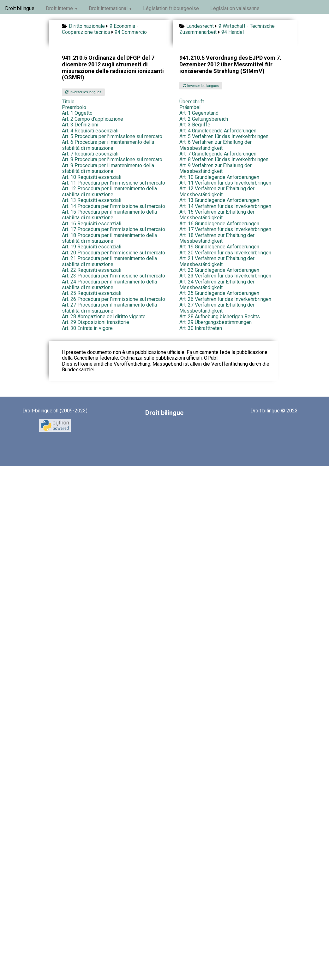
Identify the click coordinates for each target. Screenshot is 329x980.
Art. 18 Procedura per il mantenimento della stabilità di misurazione (109, 238)
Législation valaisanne (235, 8)
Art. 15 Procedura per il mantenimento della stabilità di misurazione (109, 215)
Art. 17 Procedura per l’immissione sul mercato (114, 229)
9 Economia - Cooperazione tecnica (100, 29)
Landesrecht (200, 26)
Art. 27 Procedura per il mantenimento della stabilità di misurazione (109, 308)
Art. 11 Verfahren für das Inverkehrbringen (225, 183)
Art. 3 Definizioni (80, 125)
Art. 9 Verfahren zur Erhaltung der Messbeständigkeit (215, 168)
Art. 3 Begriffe (195, 125)
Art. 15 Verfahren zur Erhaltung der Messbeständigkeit (217, 215)
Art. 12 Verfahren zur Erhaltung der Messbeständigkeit (217, 191)
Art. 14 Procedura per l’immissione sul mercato (114, 206)
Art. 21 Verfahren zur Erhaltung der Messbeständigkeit (217, 261)
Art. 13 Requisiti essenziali (92, 200)
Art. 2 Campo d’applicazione (93, 119)
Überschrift (192, 102)
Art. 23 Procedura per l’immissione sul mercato (114, 276)
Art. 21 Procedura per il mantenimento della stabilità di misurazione (109, 261)
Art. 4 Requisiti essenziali (90, 131)
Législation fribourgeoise (171, 8)
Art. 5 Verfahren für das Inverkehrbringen (224, 136)
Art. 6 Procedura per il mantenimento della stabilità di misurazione (108, 145)
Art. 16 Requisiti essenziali (92, 224)
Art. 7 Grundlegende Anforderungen (218, 154)
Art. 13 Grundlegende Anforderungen (219, 200)
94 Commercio (131, 32)
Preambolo (74, 107)
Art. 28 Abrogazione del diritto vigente (104, 317)
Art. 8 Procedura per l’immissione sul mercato (112, 159)
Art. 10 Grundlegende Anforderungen (219, 177)
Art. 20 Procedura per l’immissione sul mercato (114, 253)
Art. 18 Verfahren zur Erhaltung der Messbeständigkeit (217, 238)
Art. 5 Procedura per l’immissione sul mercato (112, 136)
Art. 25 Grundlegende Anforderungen (219, 293)
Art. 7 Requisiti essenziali (90, 154)
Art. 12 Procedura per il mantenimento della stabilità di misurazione (109, 191)
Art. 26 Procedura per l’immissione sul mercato (114, 299)
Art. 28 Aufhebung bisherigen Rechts (220, 317)
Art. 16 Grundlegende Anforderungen (219, 224)
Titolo (68, 102)
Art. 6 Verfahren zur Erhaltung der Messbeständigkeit (215, 145)
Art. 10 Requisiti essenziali (92, 177)
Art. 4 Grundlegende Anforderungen (218, 131)
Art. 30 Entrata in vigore (87, 328)
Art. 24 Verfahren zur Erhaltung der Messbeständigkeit (217, 285)
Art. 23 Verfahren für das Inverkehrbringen (225, 276)
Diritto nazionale (87, 26)
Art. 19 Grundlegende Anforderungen (219, 247)
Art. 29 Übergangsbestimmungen (215, 322)
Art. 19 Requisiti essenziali (92, 247)
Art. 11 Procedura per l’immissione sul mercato (114, 183)
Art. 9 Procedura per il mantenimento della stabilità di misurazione (108, 168)
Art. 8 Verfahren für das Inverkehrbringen (224, 159)
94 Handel (233, 32)
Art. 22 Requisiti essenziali (92, 270)
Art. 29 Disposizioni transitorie (96, 322)
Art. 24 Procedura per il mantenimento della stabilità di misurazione (109, 285)
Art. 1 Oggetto (77, 113)
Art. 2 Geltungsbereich (204, 119)
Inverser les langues (83, 92)
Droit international (108, 8)
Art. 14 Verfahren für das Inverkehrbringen (225, 206)
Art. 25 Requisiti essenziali (92, 293)
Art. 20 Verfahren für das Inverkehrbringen (225, 253)
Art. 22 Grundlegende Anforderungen (219, 270)
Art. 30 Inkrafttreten (201, 328)
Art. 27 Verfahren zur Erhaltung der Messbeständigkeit (217, 308)
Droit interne (59, 8)
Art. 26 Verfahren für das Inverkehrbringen (225, 299)
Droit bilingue (20, 8)
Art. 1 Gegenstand (199, 113)
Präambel (190, 107)
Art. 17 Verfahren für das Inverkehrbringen (225, 229)
